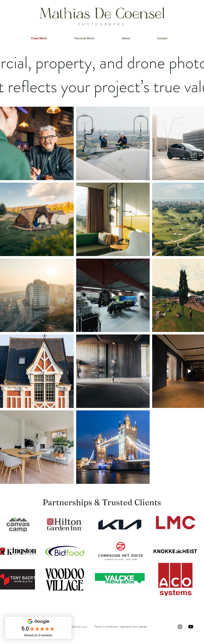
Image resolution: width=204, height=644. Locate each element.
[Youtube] (191, 627)
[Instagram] (180, 627)
